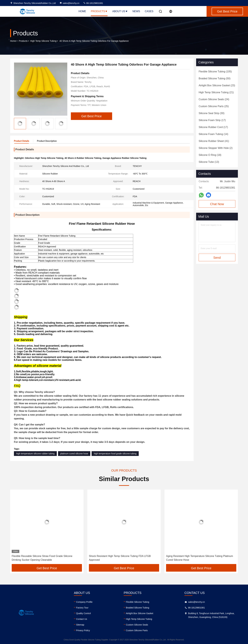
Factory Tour (82, 608)
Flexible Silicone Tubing (138, 602)
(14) (213, 134)
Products (99, 11)
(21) (216, 92)
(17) (212, 120)
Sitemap (80, 625)
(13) (209, 162)
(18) (210, 155)
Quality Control (83, 613)
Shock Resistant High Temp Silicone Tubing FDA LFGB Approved (120, 558)
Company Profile (84, 602)
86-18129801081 (93, 3)
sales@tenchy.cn (69, 3)
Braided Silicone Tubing (138, 608)
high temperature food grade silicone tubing (115, 454)
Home (82, 11)
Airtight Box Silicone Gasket (140, 613)
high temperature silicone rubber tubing (35, 454)
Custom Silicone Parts (137, 630)
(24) (214, 99)
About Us (120, 11)
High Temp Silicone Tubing (43, 41)
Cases (149, 11)
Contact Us (82, 619)
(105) (215, 72)
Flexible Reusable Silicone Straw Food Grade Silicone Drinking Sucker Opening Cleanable (42, 558)
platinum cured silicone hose (74, 454)
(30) (212, 113)
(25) (214, 106)
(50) (215, 78)
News (136, 11)
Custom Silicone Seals (137, 625)
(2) (216, 148)
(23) (217, 85)
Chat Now (217, 204)
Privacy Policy (83, 630)
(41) (214, 141)
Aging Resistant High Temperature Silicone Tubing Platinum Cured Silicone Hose (200, 558)
